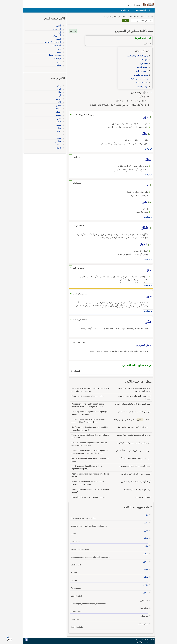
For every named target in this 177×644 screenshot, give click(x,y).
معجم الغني (143, 60)
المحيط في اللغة (141, 71)
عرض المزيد (147, 149)
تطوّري (145, 585)
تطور (146, 515)
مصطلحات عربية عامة (139, 79)
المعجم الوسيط (142, 67)
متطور (145, 538)
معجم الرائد (143, 63)
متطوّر (145, 562)
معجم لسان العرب (140, 75)
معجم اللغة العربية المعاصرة (137, 56)
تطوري (145, 546)
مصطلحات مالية (141, 83)
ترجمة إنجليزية (142, 86)
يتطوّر (146, 569)
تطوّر (146, 530)
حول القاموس (125, 10)
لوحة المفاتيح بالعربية (142, 10)
